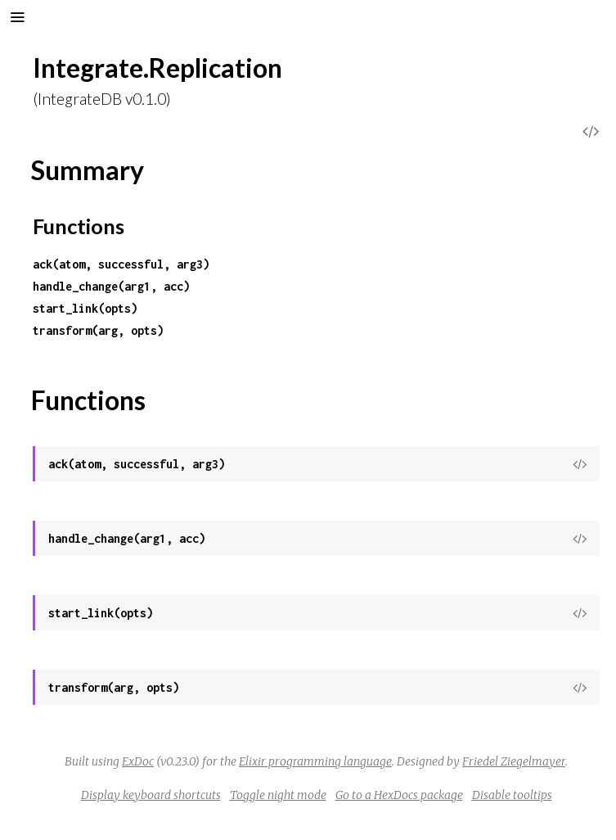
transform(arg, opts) (98, 330)
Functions (79, 226)
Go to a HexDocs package (399, 795)
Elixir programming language (315, 761)
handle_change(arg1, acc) (111, 286)
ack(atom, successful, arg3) (121, 264)
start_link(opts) (85, 308)
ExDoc (138, 761)
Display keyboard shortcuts (151, 795)
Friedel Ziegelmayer (514, 761)
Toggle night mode (278, 795)
